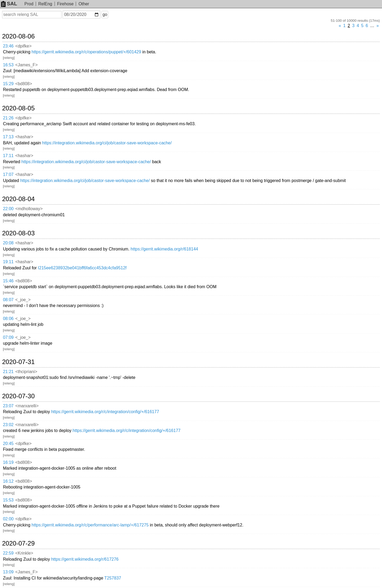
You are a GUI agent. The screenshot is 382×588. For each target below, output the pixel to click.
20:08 (8, 243)
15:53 (8, 500)
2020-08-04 (18, 199)
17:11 (8, 156)
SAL (9, 4)
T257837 (113, 578)
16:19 (8, 462)
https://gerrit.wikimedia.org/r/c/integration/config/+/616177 (105, 412)
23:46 (8, 46)
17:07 (8, 174)
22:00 (8, 209)
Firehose (65, 4)
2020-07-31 (18, 362)
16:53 (8, 65)
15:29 (8, 84)
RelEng (45, 4)
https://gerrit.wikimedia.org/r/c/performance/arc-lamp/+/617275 (90, 525)
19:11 (8, 262)
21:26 (8, 118)
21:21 (8, 372)
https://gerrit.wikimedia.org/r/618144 (164, 249)
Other (84, 4)
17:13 (8, 137)
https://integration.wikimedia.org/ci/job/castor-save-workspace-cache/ (107, 143)
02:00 (8, 519)
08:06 (8, 319)
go (105, 14)
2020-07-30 (18, 396)
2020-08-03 (18, 233)
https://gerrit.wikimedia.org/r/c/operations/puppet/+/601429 (86, 52)
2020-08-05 (18, 108)
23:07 (8, 406)
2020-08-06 (18, 36)
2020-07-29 (18, 543)
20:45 (8, 444)
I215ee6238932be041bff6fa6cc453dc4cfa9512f (82, 268)
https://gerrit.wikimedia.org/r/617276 (85, 559)
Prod (29, 4)
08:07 (8, 300)
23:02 (8, 425)
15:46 (8, 281)
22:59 (8, 553)
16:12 (8, 481)
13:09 (8, 572)
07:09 (8, 337)
